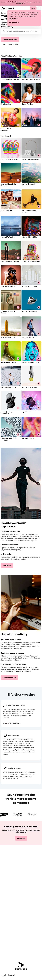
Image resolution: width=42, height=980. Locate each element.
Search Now (7, 565)
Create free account (10, 39)
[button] (21, 31)
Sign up (33, 8)
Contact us (21, 838)
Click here (28, 2)
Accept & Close (14, 23)
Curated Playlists (7, 13)
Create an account (9, 678)
